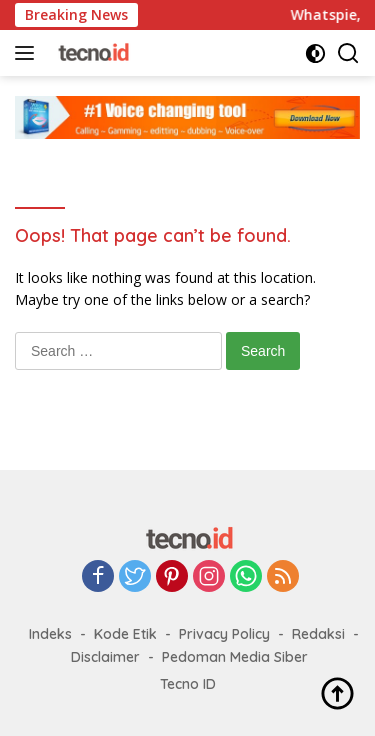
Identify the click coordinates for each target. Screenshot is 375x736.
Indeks (50, 634)
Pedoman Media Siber (235, 657)
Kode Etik (125, 634)
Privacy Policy (224, 634)
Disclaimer (105, 657)
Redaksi (318, 634)
